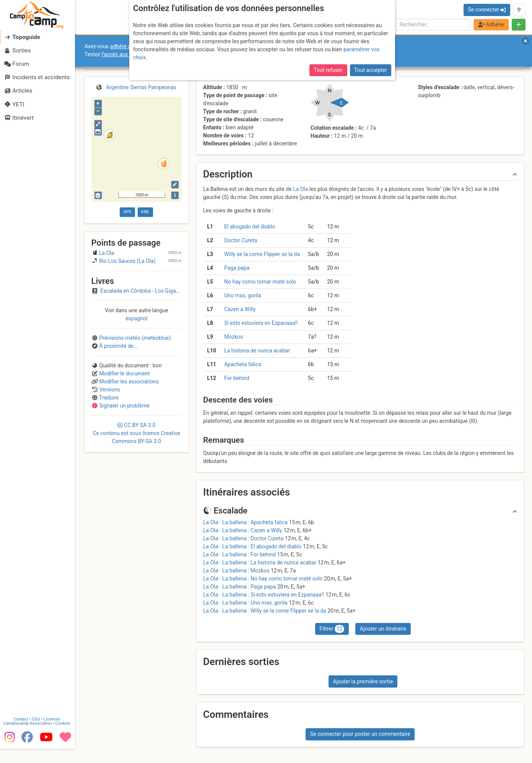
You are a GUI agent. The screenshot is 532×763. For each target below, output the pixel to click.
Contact (22, 733)
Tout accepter (371, 70)
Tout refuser (328, 70)
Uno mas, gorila (243, 295)
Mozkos (233, 337)
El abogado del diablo (250, 227)
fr (519, 10)
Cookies (64, 738)
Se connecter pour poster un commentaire (360, 734)
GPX (127, 212)
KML (145, 212)
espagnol (136, 318)
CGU (37, 733)
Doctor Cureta (241, 240)
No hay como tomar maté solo (260, 282)
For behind (237, 378)
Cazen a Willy (240, 309)
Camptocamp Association (29, 738)
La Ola (300, 189)
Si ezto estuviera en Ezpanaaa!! (261, 323)
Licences (53, 733)
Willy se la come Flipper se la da (262, 254)
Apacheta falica (243, 364)
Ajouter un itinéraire (383, 629)
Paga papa (237, 268)
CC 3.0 (136, 433)
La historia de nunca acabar (257, 351)
